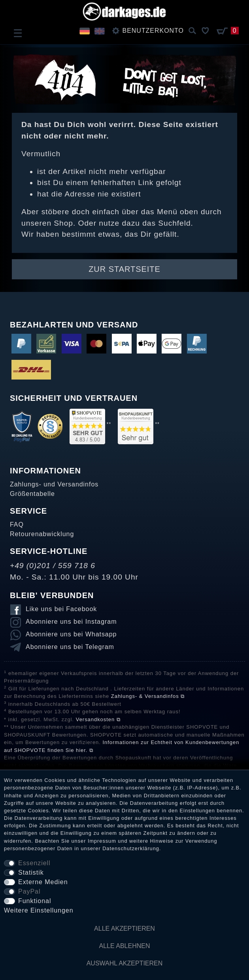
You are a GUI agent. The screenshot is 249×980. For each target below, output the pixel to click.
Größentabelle (32, 494)
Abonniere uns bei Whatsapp (71, 634)
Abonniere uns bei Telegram (70, 647)
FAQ (17, 525)
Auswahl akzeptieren (125, 963)
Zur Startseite (124, 269)
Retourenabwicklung (42, 534)
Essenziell (34, 863)
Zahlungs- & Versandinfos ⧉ (148, 696)
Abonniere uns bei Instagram (71, 622)
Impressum (102, 841)
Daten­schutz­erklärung (131, 848)
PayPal (29, 891)
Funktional (35, 901)
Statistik (31, 872)
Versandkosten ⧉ (98, 719)
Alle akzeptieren (124, 929)
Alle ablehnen (125, 946)
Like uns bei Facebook (61, 609)
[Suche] (192, 31)
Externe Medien (43, 882)
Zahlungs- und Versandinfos (54, 484)
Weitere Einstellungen (39, 910)
